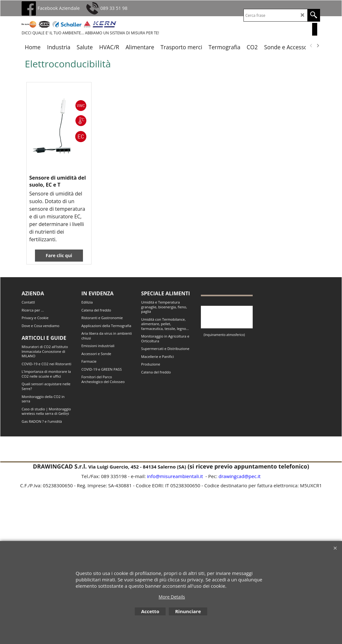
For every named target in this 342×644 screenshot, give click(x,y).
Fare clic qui (59, 255)
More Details (172, 597)
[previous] (311, 46)
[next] (318, 46)
